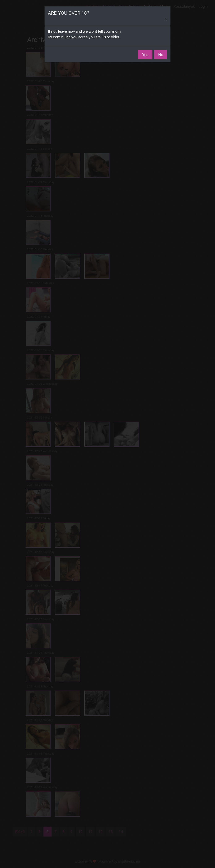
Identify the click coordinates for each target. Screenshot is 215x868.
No (161, 55)
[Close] (166, 19)
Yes (145, 55)
